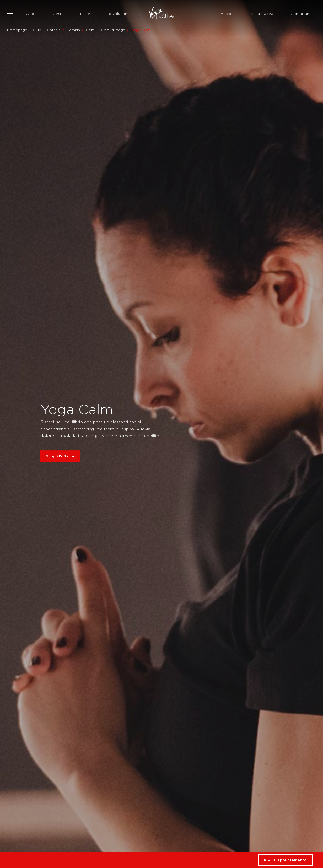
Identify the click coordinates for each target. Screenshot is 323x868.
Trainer (84, 14)
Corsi (56, 14)
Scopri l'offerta (60, 456)
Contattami (301, 14)
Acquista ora (262, 14)
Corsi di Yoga (113, 30)
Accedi (227, 14)
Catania (54, 30)
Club (30, 14)
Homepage (17, 30)
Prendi (285, 860)
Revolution (117, 14)
